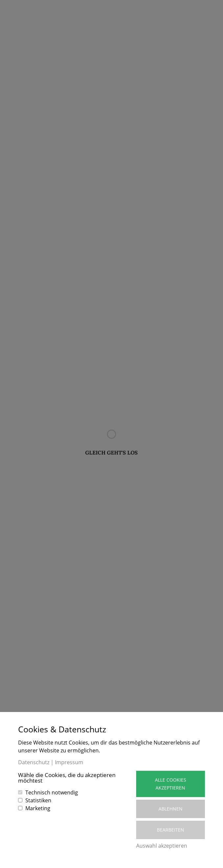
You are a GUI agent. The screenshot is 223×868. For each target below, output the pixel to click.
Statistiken (38, 800)
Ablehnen (171, 809)
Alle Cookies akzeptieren (171, 784)
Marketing (38, 808)
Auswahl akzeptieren (162, 846)
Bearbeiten (171, 830)
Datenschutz (34, 762)
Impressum (69, 762)
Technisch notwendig (52, 792)
